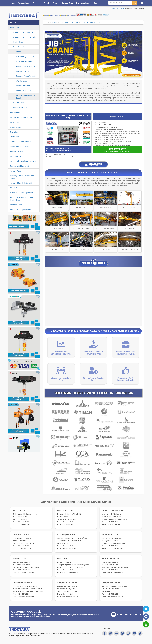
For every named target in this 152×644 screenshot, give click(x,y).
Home (12, 3)
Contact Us (114, 9)
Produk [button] (36, 3)
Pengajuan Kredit (83, 3)
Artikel (55, 3)
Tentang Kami (24, 3)
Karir (96, 3)
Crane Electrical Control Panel (92, 22)
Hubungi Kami (67, 3)
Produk (55, 22)
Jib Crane (75, 22)
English (135, 9)
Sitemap (121, 9)
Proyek (46, 3)
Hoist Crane (64, 22)
